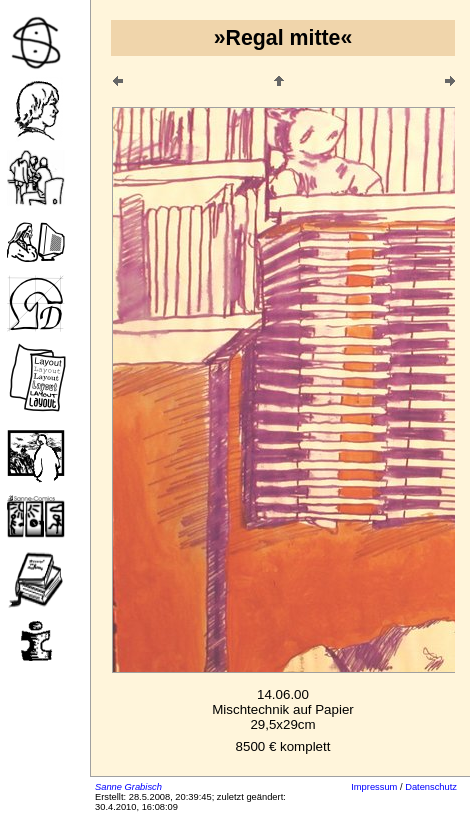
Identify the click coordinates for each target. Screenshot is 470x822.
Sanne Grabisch (128, 787)
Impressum (374, 787)
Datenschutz (431, 787)
